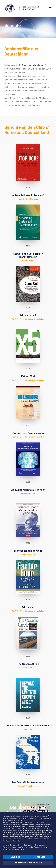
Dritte (47, 822)
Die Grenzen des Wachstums (32, 65)
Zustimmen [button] (41, 857)
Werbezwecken (8, 831)
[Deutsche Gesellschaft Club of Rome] (28, 8)
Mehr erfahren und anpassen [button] (28, 863)
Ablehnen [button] (15, 857)
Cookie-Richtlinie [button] (12, 820)
